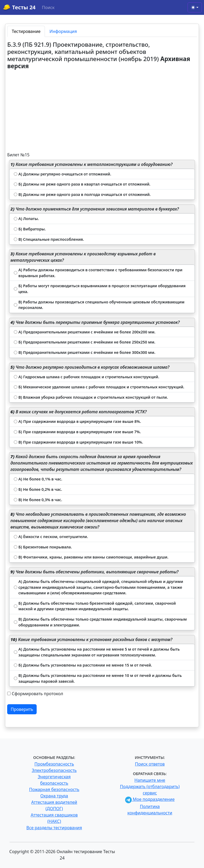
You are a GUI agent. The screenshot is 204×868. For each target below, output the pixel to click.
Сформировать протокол (37, 694)
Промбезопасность (54, 764)
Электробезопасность (54, 770)
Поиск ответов (150, 764)
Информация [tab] (63, 31)
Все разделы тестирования (54, 828)
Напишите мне (150, 780)
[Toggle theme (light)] (195, 7)
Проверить (22, 709)
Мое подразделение (150, 799)
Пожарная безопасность (54, 789)
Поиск (48, 7)
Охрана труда (54, 796)
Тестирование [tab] (26, 31)
